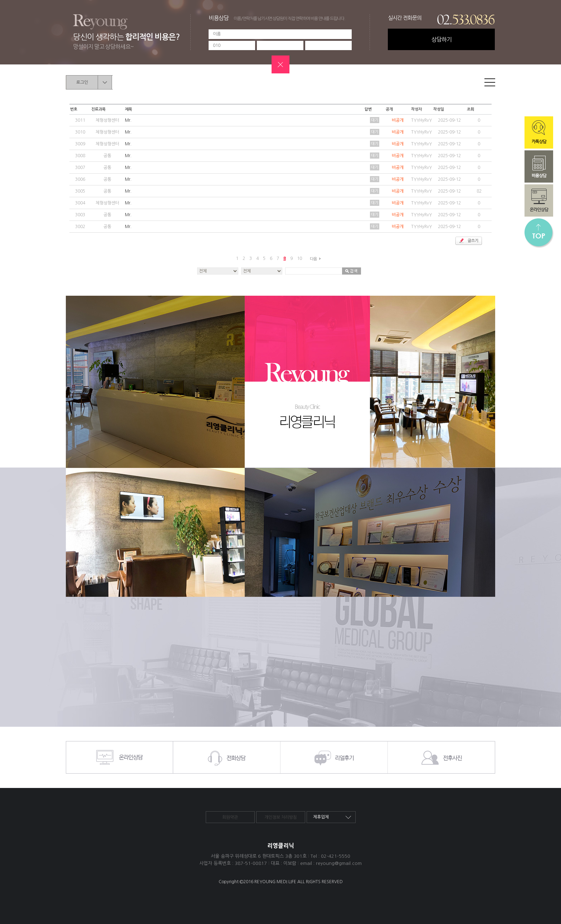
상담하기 (442, 39)
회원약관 (230, 817)
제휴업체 (321, 817)
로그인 (82, 82)
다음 (316, 259)
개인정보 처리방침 (281, 817)
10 (299, 258)
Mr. (128, 120)
